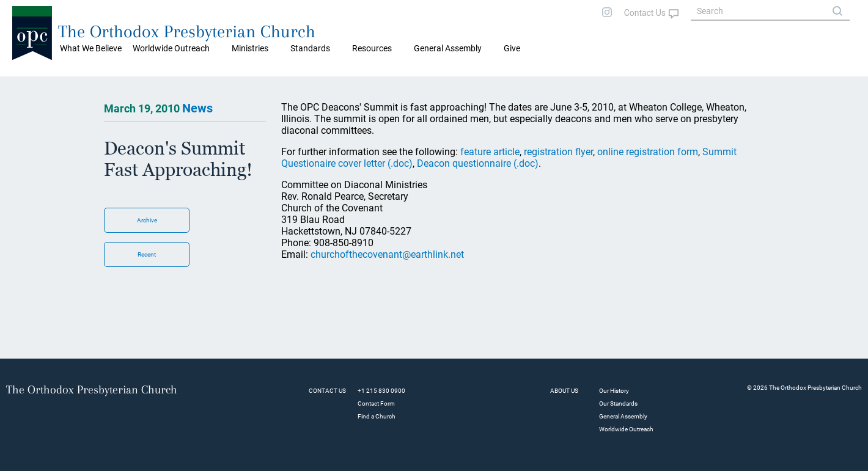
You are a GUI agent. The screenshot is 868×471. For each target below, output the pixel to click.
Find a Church (377, 416)
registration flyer (558, 152)
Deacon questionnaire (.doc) (478, 163)
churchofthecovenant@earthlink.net (387, 254)
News (197, 108)
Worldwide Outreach (626, 429)
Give (512, 48)
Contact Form (376, 403)
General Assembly (448, 48)
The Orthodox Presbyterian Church (187, 31)
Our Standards (618, 403)
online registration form (648, 152)
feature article (490, 152)
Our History (614, 391)
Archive (147, 220)
